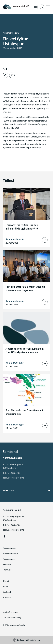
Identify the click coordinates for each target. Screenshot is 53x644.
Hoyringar (7, 570)
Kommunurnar (9, 559)
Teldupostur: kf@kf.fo (13, 478)
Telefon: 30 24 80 (11, 473)
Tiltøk (5, 586)
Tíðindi (6, 581)
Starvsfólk (7, 597)
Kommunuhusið (10, 548)
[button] (47, 7)
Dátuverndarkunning (12, 617)
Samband (7, 592)
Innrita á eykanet (10, 612)
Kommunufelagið (10, 553)
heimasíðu (31, 133)
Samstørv (7, 564)
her (27, 137)
